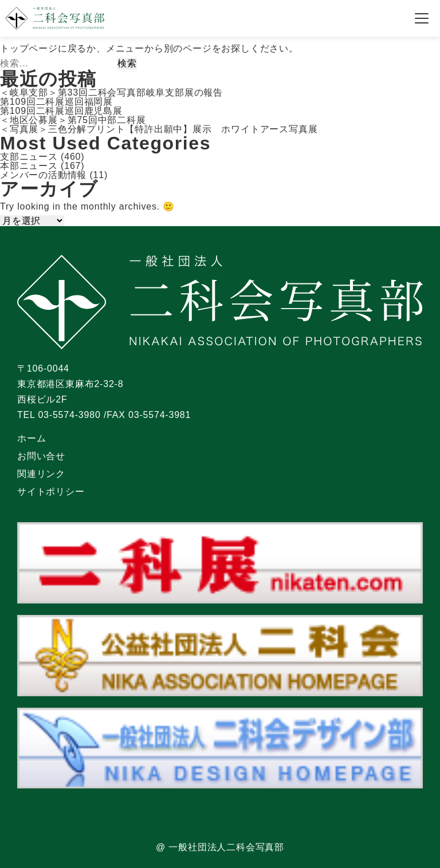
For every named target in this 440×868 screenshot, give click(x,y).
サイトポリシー (51, 492)
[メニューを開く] (422, 18)
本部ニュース (29, 166)
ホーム (32, 438)
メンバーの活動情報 (43, 175)
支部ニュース (29, 157)
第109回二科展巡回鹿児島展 (61, 111)
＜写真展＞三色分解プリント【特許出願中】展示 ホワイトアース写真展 (159, 129)
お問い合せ (41, 456)
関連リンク (41, 474)
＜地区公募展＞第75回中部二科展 (73, 120)
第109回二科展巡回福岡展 (56, 102)
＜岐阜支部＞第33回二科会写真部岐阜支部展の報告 (111, 92)
